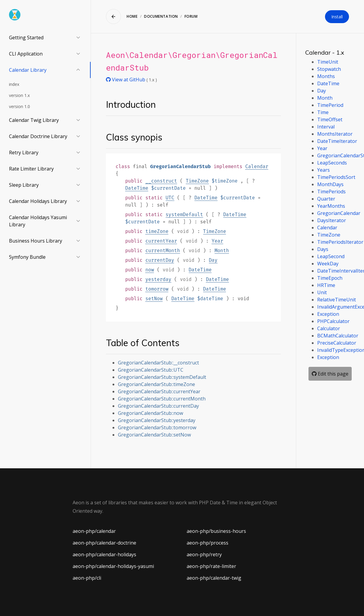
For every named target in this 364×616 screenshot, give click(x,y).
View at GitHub (126, 80)
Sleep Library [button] (24, 185)
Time (323, 112)
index (14, 84)
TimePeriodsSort (336, 177)
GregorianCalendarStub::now (150, 413)
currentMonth (162, 251)
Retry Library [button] (24, 152)
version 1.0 (20, 106)
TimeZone (197, 181)
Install (337, 17)
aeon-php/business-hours (216, 531)
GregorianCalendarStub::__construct (158, 363)
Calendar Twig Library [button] (34, 120)
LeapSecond (331, 256)
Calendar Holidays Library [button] (38, 201)
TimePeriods (331, 192)
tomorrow (157, 289)
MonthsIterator (335, 134)
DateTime (137, 188)
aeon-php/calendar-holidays (104, 554)
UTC (170, 198)
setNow (154, 299)
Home (132, 16)
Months (326, 76)
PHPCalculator (333, 321)
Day (213, 260)
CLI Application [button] (26, 54)
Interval (326, 127)
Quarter (326, 199)
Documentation (161, 16)
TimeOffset (330, 119)
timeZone (157, 231)
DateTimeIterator (337, 141)
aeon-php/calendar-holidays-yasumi (113, 566)
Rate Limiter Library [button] (31, 169)
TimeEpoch (330, 278)
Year (217, 241)
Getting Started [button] (26, 38)
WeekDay (328, 264)
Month (222, 251)
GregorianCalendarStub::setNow (154, 435)
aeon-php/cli (87, 578)
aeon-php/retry (204, 554)
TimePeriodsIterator (340, 242)
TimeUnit (328, 62)
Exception (328, 314)
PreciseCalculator (337, 343)
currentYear (161, 241)
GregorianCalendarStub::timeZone (156, 384)
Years (323, 170)
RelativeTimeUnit (337, 300)
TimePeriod (330, 105)
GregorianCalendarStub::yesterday (157, 420)
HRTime (326, 285)
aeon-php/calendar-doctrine (104, 543)
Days (323, 249)
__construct (161, 181)
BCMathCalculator (338, 336)
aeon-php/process (208, 543)
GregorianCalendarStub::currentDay (158, 406)
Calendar (257, 166)
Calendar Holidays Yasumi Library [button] (38, 221)
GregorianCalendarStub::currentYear (159, 391)
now (150, 270)
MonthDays (330, 184)
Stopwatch (329, 69)
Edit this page (330, 374)
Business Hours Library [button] (36, 241)
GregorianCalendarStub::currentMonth (162, 399)
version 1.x (19, 95)
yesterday (158, 279)
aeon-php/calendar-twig (214, 578)
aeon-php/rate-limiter (211, 566)
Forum (191, 16)
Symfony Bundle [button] (27, 257)
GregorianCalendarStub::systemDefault (162, 377)
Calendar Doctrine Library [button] (38, 136)
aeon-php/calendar (94, 531)
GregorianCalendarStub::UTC (151, 370)
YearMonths (331, 206)
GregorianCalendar (339, 213)
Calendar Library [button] (28, 70)
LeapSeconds (332, 163)
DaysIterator (332, 220)
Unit (322, 292)
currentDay (160, 260)
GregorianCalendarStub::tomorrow (157, 427)
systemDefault (184, 214)
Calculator (329, 328)
